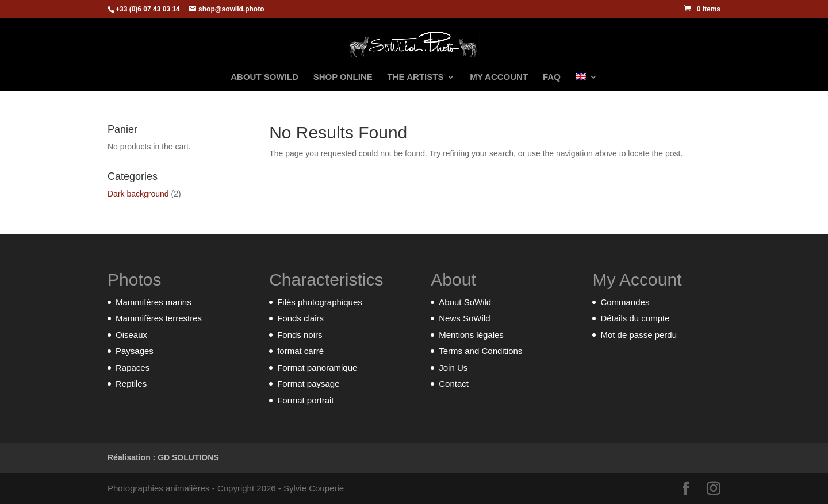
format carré (300, 351)
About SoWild (465, 302)
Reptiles (131, 384)
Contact (454, 384)
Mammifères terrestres (159, 318)
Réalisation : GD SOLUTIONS (163, 457)
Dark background (138, 194)
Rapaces (133, 368)
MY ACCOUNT (499, 77)
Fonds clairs (300, 318)
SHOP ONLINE (343, 77)
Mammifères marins (154, 302)
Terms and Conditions (480, 351)
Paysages (135, 351)
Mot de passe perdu (639, 335)
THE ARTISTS (416, 77)
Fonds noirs (300, 335)
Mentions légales (471, 335)
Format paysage (308, 384)
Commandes (625, 302)
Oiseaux (131, 335)
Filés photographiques (320, 302)
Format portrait (305, 400)
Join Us (453, 368)
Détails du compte (635, 318)
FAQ (552, 77)
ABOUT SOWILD (264, 77)
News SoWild (464, 318)
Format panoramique (317, 368)
